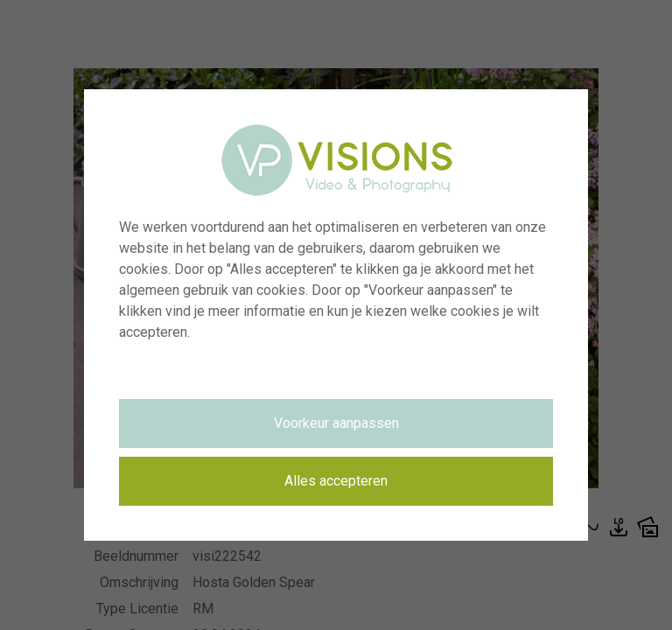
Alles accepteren (336, 481)
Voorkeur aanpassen (336, 423)
